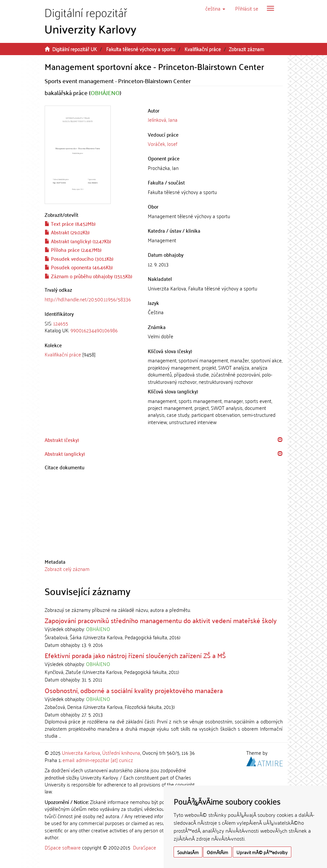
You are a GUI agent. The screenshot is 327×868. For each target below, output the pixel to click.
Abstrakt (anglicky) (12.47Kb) (78, 241)
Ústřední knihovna (121, 752)
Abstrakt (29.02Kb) (67, 232)
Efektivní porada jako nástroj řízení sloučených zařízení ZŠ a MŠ (135, 655)
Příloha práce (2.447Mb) (73, 250)
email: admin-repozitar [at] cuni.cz (98, 760)
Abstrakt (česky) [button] (62, 440)
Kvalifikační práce (203, 49)
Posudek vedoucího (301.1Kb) (79, 258)
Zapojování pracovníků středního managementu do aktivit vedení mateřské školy (161, 620)
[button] (215, 8)
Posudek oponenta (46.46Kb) (79, 267)
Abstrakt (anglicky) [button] (65, 453)
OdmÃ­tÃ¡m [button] (217, 852)
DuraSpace (144, 847)
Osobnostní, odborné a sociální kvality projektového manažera (134, 690)
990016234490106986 (94, 330)
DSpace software (63, 847)
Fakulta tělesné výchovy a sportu (141, 49)
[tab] (91, 327)
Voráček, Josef (163, 144)
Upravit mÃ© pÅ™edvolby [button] (262, 852)
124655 (61, 323)
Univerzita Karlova (81, 752)
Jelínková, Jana (163, 119)
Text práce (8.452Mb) (70, 223)
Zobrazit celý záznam (67, 569)
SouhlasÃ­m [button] (188, 852)
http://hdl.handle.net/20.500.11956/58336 (88, 299)
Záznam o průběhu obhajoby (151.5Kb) (88, 276)
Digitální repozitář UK (75, 49)
